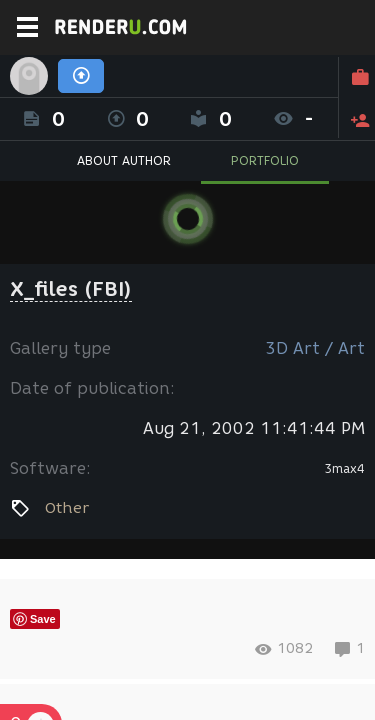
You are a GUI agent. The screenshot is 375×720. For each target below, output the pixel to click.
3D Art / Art (315, 348)
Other (67, 508)
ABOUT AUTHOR (124, 160)
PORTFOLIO (265, 160)
